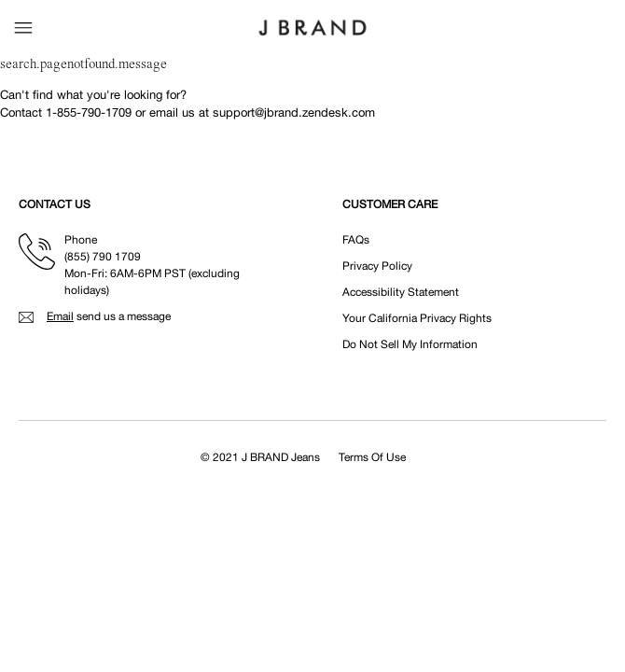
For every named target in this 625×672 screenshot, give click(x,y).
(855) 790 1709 (103, 257)
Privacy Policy (377, 266)
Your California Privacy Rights (417, 318)
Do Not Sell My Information (410, 344)
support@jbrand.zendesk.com (294, 112)
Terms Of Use (372, 457)
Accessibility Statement (401, 292)
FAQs (356, 240)
